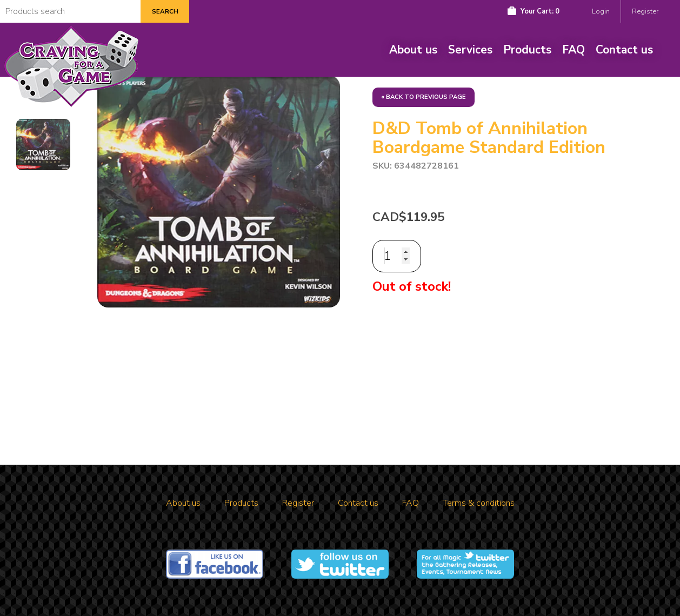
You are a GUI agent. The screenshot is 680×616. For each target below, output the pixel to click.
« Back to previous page (424, 97)
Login (601, 11)
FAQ (574, 50)
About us (413, 50)
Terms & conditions (479, 503)
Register (645, 11)
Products (527, 50)
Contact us (624, 50)
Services (470, 50)
